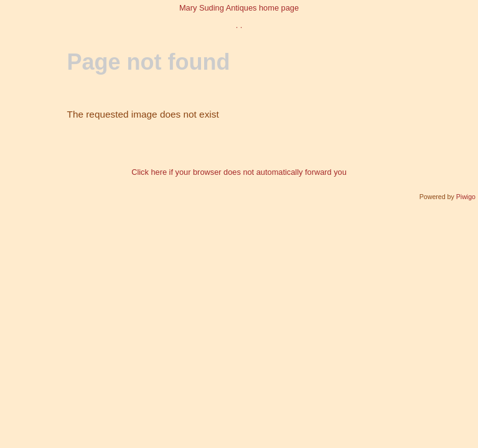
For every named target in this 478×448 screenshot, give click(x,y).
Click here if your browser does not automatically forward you (239, 172)
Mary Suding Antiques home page (239, 8)
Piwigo (466, 197)
